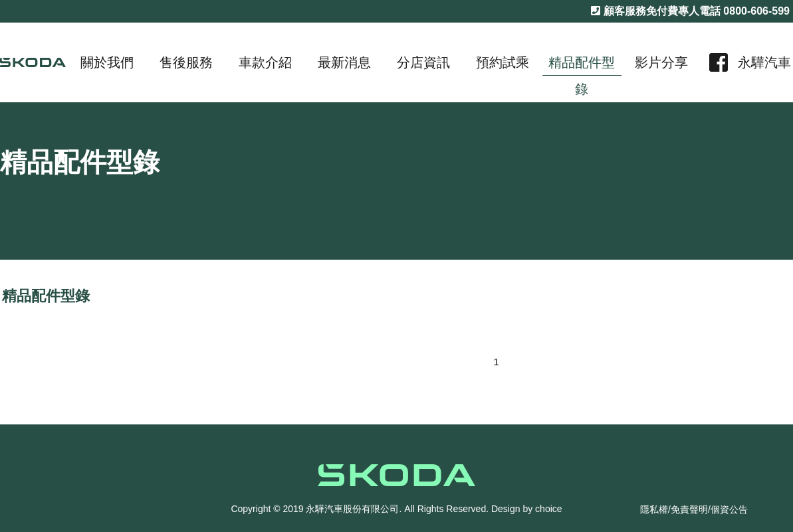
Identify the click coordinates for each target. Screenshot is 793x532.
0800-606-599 (756, 11)
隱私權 (654, 509)
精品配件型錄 (582, 65)
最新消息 (344, 62)
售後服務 (186, 62)
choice (548, 509)
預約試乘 (503, 62)
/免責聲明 (688, 509)
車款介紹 (265, 62)
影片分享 (661, 62)
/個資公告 (728, 509)
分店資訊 (423, 62)
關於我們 (107, 62)
